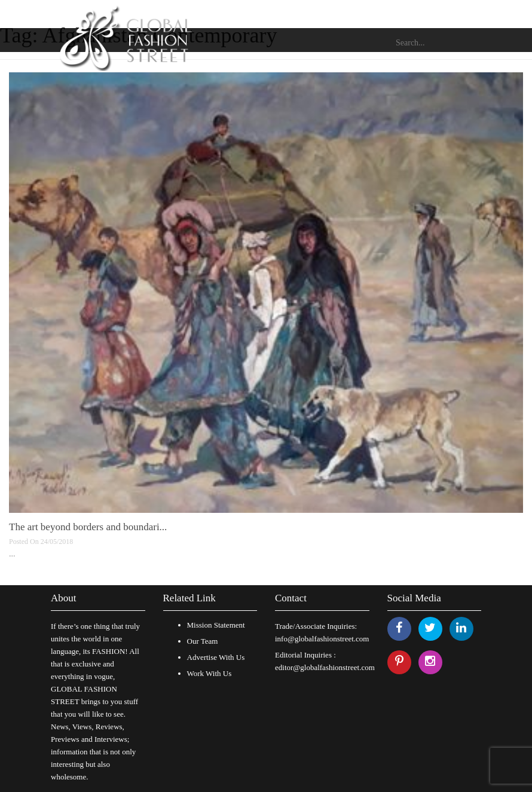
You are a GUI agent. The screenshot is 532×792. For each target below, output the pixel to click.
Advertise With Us (216, 657)
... (12, 554)
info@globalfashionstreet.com (322, 639)
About (64, 598)
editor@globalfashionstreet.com (325, 667)
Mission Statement (216, 625)
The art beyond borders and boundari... (88, 527)
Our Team (203, 641)
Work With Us (210, 673)
